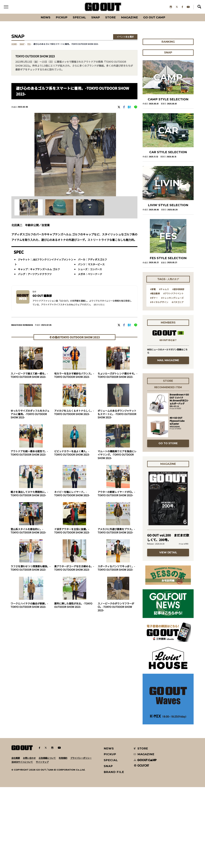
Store (110, 17)
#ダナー (154, 378)
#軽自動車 (155, 374)
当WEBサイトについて (22, 843)
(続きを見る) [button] (99, 305)
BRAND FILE (114, 853)
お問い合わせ (29, 839)
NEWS (109, 829)
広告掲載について (47, 839)
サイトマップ (42, 843)
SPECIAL (79, 17)
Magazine (129, 17)
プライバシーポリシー (81, 839)
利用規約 (63, 839)
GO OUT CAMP (154, 17)
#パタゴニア (178, 383)
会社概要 (16, 839)
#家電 (153, 370)
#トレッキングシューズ (172, 378)
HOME (14, 44)
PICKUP (62, 17)
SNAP (96, 17)
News (46, 17)
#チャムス (164, 370)
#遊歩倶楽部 (178, 370)
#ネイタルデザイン (159, 383)
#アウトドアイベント (173, 374)
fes (29, 44)
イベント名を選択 (125, 37)
